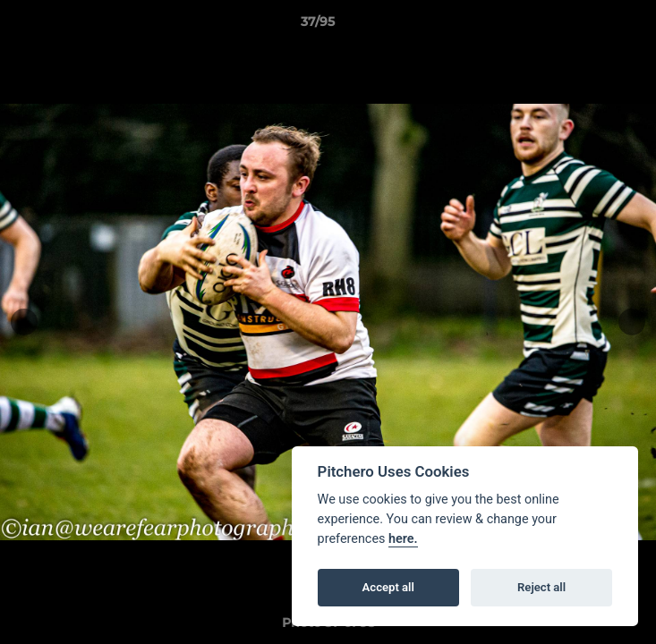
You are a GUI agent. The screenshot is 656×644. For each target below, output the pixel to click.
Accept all (388, 587)
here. (403, 539)
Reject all (541, 587)
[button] (592, 26)
